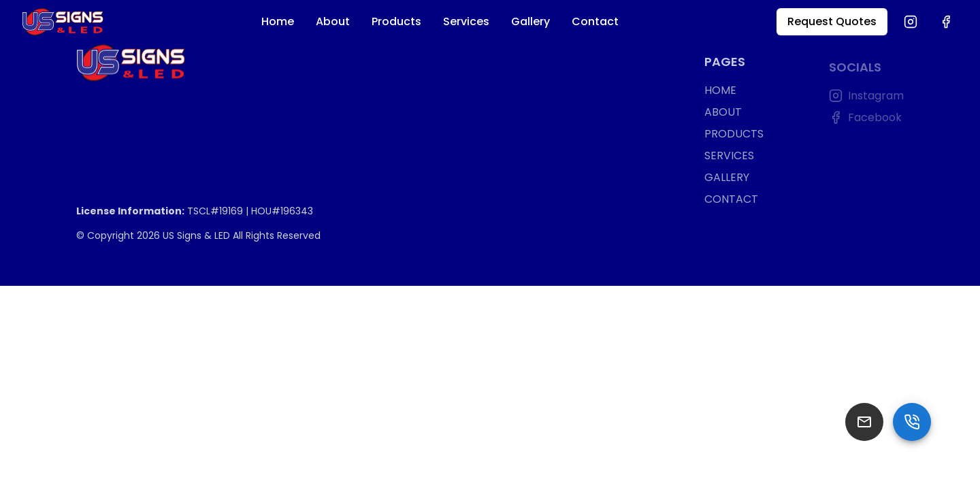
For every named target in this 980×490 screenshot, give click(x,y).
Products (396, 21)
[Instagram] (911, 22)
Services (466, 21)
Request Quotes (832, 21)
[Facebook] (946, 22)
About (333, 21)
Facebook (865, 119)
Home (278, 21)
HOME (720, 92)
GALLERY (727, 179)
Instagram (866, 98)
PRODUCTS (734, 135)
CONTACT (731, 200)
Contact (595, 21)
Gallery (530, 21)
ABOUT (723, 113)
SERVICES (729, 157)
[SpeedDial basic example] (912, 422)
